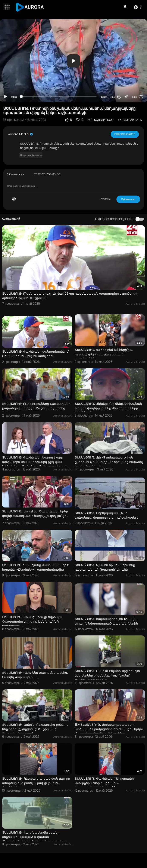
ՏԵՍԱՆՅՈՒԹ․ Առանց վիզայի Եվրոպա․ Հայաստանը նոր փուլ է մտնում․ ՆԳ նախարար (32, 622)
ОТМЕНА (106, 199)
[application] (73, 61)
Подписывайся (125, 134)
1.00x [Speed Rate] (112, 97)
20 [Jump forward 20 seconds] (119, 97)
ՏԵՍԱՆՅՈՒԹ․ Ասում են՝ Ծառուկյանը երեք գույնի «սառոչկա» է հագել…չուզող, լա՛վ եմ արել (35, 516)
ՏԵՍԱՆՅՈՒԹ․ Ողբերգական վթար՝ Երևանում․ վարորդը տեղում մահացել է (107, 515)
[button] (137, 7)
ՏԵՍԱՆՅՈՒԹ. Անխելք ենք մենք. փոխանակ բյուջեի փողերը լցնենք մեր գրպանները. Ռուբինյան (108, 408)
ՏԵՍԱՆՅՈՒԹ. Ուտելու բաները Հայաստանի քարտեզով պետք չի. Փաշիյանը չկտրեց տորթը (36, 408)
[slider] (59, 96)
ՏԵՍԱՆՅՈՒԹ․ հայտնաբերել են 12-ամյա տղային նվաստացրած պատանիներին (106, 621)
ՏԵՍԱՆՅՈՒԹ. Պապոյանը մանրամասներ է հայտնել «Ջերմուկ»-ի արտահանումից (35, 567)
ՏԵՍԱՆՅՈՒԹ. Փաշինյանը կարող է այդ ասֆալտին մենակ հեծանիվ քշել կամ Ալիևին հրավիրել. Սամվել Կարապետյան (35, 462)
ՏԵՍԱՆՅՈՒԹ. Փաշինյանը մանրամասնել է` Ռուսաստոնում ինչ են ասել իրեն (36, 354)
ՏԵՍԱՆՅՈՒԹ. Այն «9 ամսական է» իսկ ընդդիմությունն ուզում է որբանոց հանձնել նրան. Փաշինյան (109, 462)
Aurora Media (21, 134)
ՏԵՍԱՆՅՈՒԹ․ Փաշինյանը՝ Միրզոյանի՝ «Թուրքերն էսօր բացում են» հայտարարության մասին (105, 783)
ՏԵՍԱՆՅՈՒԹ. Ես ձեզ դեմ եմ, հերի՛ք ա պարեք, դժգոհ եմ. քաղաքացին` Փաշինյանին (104, 354)
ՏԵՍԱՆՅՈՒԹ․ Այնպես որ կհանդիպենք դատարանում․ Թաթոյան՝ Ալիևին (105, 567)
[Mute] (126, 97)
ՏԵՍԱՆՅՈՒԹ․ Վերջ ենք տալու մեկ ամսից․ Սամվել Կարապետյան (35, 675)
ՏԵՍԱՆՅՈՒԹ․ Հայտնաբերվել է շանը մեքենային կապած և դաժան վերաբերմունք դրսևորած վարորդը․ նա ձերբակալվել (34, 839)
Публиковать (128, 199)
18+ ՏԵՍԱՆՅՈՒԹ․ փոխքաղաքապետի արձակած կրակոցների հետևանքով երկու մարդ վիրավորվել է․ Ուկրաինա (109, 729)
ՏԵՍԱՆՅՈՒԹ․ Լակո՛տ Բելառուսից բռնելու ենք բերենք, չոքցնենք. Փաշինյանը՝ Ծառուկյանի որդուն (108, 675)
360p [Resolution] (134, 97)
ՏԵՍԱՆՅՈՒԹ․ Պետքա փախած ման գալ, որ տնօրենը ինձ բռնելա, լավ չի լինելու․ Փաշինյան (36, 783)
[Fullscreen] (141, 97)
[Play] (6, 97)
